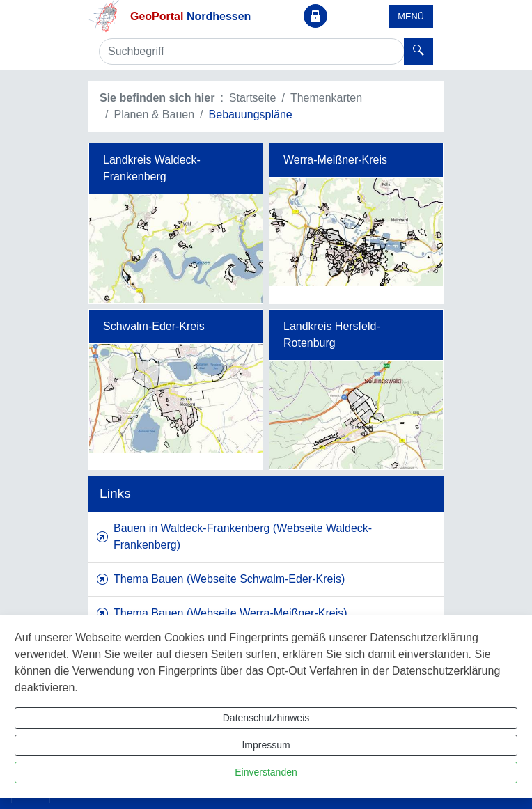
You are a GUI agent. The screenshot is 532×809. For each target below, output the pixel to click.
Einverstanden (266, 772)
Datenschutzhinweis (266, 718)
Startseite (253, 98)
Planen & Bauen (154, 115)
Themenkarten (326, 98)
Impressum (266, 745)
